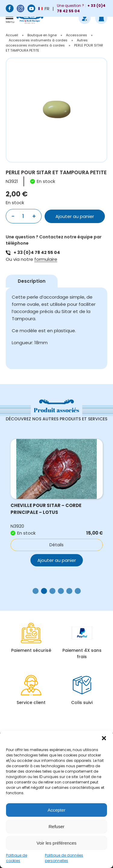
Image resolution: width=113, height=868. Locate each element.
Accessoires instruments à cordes (38, 40)
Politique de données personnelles (64, 858)
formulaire (46, 259)
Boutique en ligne (42, 35)
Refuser (56, 826)
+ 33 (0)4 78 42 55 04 (37, 252)
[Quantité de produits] (23, 216)
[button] (104, 738)
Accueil (12, 35)
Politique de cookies (17, 858)
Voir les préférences (56, 843)
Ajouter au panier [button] (57, 560)
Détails (56, 545)
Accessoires (77, 35)
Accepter (56, 810)
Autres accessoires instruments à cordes (47, 43)
